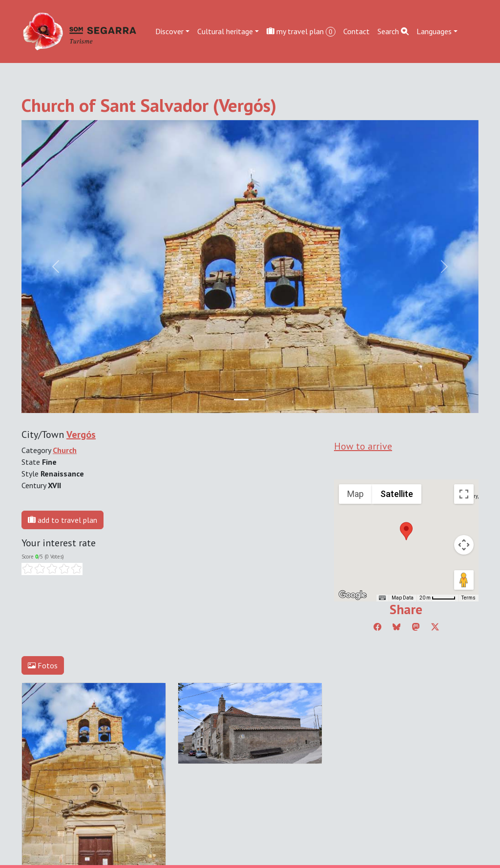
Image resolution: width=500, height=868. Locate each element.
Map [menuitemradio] (355, 494)
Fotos (43, 665)
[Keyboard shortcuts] (382, 598)
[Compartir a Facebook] (377, 627)
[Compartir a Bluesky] (396, 627)
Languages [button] (434, 31)
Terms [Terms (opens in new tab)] (469, 598)
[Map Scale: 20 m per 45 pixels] (437, 598)
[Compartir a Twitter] (435, 627)
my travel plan (301, 31)
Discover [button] (169, 31)
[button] (406, 531)
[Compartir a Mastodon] (416, 627)
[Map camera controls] (464, 545)
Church (65, 450)
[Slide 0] (241, 400)
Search (393, 31)
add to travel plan (62, 520)
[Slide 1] (259, 400)
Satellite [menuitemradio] (397, 494)
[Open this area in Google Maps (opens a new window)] (353, 595)
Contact (356, 31)
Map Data (403, 598)
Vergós (81, 434)
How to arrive (363, 446)
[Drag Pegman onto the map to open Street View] (464, 580)
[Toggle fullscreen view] (464, 494)
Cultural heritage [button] (225, 31)
